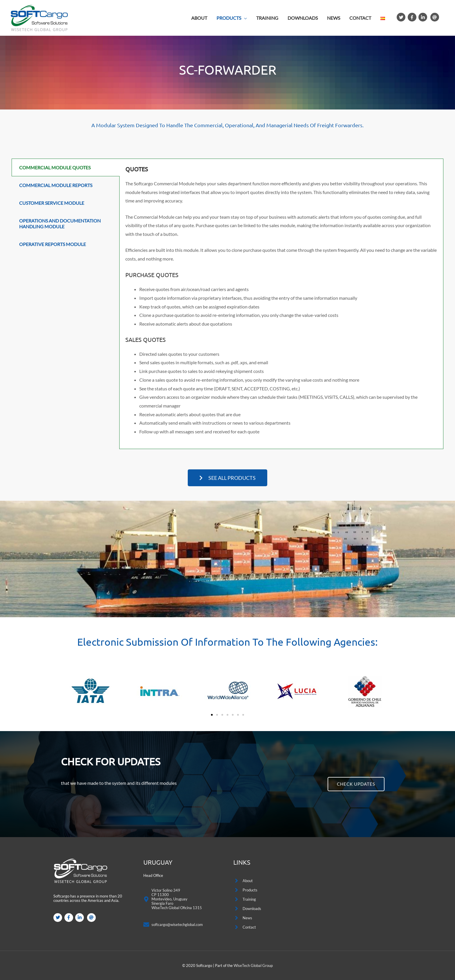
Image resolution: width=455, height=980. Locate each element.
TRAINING (267, 18)
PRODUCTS (229, 18)
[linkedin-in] (424, 17)
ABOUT (199, 18)
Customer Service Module (52, 203)
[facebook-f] (413, 17)
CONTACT (360, 18)
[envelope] (173, 926)
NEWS (334, 18)
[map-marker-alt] (173, 900)
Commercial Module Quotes (55, 167)
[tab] (66, 167)
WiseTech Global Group (253, 965)
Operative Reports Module (53, 244)
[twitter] (402, 17)
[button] (228, 478)
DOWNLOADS (303, 18)
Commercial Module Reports (56, 185)
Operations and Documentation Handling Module (60, 223)
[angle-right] (243, 881)
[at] (435, 17)
